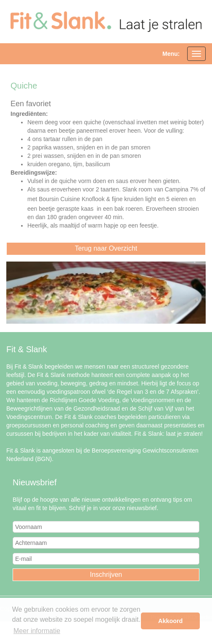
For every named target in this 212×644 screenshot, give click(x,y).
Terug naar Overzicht (106, 248)
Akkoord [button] (170, 621)
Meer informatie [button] (37, 631)
